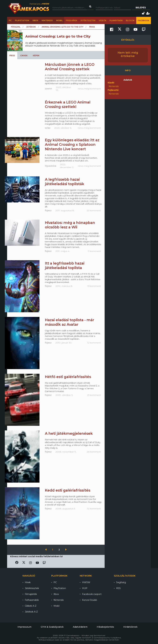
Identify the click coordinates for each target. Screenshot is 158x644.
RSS (118, 588)
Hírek (28, 582)
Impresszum (24, 627)
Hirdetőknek (130, 627)
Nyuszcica (51, 166)
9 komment (94, 251)
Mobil (59, 20)
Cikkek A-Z (31, 606)
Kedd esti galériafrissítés (68, 490)
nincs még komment (89, 89)
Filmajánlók (31, 594)
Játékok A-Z (31, 612)
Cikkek (24, 56)
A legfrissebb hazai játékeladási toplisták (65, 182)
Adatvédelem (80, 627)
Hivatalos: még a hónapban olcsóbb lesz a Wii (70, 225)
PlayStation (22, 20)
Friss (12, 56)
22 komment (94, 210)
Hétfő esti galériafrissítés (68, 377)
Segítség (121, 582)
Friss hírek (72, 20)
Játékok (31, 27)
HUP (85, 588)
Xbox (35, 20)
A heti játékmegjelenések (69, 434)
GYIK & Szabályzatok (52, 627)
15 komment (94, 286)
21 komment (94, 395)
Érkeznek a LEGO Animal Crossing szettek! (68, 104)
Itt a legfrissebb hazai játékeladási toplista (65, 266)
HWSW (86, 582)
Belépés (141, 8)
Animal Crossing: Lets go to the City (62, 27)
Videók (103, 20)
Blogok (130, 20)
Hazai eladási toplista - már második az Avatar (70, 322)
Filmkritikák (116, 20)
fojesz (48, 210)
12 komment (94, 343)
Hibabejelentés (105, 627)
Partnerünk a (39, 4)
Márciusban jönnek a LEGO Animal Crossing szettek (70, 67)
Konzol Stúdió (90, 600)
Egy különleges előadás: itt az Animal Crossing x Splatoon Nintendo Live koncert (72, 145)
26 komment (94, 452)
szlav (48, 128)
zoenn (48, 89)
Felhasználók (32, 600)
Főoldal (16, 27)
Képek (36, 56)
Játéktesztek (88, 20)
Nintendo (47, 20)
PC (10, 20)
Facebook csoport (92, 594)
